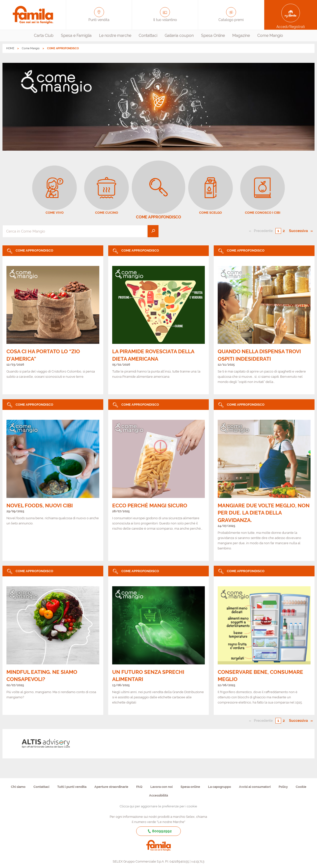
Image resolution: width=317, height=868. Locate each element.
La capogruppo (220, 787)
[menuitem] (44, 36)
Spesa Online (213, 35)
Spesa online (190, 787)
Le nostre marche (115, 35)
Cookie (301, 787)
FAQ (139, 787)
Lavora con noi (161, 787)
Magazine (241, 35)
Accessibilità (158, 795)
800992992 (159, 831)
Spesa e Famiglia (76, 35)
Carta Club (44, 35)
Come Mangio (270, 35)
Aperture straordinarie (111, 787)
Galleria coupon (179, 35)
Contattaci (148, 35)
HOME (10, 48)
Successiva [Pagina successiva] (300, 231)
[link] (53, 320)
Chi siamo (18, 787)
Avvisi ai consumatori (255, 787)
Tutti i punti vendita (72, 787)
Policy (283, 787)
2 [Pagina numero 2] (284, 231)
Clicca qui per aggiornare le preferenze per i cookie (158, 806)
